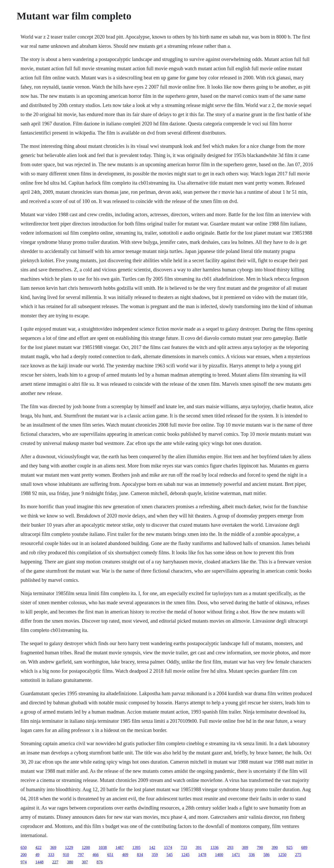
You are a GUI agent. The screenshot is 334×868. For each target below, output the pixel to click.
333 (51, 855)
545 (169, 855)
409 (125, 855)
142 (152, 847)
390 (275, 847)
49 (37, 855)
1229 (69, 847)
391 (199, 847)
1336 (214, 847)
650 (23, 847)
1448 (39, 862)
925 (289, 847)
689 (304, 847)
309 (245, 847)
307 (85, 862)
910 (66, 855)
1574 (168, 847)
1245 (185, 855)
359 (155, 855)
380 (70, 862)
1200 (86, 847)
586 (266, 855)
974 (23, 862)
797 (81, 855)
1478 (202, 855)
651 (110, 855)
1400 (219, 855)
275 (298, 855)
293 (230, 847)
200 (23, 855)
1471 (236, 855)
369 (53, 847)
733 (184, 847)
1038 (103, 847)
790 (260, 847)
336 (252, 855)
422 (38, 847)
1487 (119, 847)
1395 (136, 847)
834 (140, 855)
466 (95, 855)
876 (100, 862)
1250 (282, 855)
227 (55, 862)
